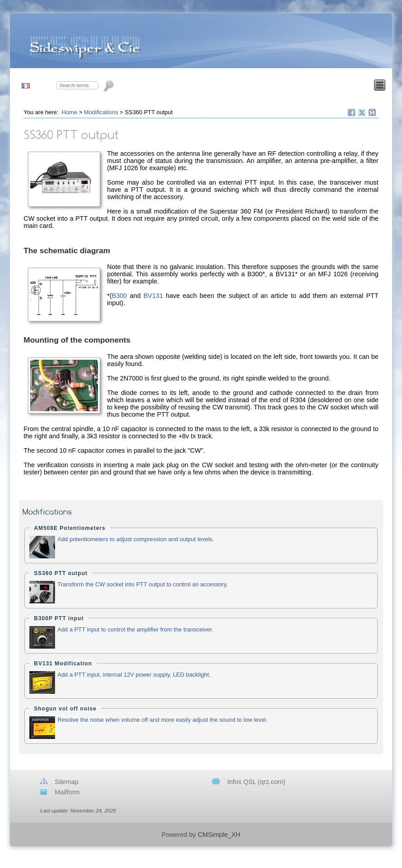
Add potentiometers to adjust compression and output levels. (136, 539)
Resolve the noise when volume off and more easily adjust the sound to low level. (162, 720)
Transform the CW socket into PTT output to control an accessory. (143, 584)
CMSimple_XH (219, 835)
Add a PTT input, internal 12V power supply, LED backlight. (134, 675)
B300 (120, 296)
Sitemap (67, 782)
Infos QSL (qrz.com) (256, 782)
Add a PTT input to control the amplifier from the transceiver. (135, 629)
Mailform (67, 792)
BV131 (153, 296)
